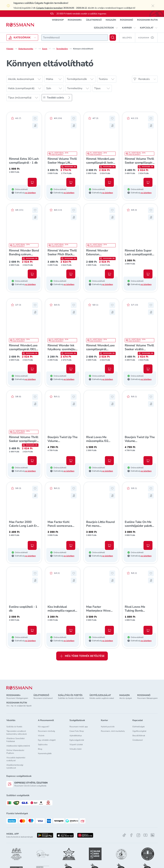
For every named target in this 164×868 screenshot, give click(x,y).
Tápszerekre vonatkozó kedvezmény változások (17, 733)
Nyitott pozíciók (108, 727)
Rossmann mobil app (79, 727)
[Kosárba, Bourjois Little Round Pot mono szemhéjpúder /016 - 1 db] (109, 545)
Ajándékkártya (76, 736)
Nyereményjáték (45, 753)
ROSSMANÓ (127, 20)
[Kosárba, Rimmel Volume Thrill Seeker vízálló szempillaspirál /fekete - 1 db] (148, 369)
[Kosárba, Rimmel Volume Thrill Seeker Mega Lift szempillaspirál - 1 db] (71, 182)
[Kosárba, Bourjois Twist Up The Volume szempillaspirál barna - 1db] (71, 461)
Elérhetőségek (139, 727)
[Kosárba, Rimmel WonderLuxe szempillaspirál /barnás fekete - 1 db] (109, 369)
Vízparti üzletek (76, 745)
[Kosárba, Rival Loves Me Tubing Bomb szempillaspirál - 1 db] (148, 630)
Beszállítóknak (139, 736)
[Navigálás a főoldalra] (20, 25)
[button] (106, 28)
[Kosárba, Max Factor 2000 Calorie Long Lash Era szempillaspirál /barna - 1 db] (32, 545)
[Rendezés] (145, 79)
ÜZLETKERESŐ (94, 20)
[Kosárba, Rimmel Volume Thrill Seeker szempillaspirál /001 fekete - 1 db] (148, 182)
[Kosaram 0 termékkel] (146, 38)
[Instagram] (138, 835)
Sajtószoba (43, 745)
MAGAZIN (111, 20)
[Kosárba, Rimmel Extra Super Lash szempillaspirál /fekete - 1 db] (148, 274)
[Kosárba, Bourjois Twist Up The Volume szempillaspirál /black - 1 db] (148, 461)
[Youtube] (145, 835)
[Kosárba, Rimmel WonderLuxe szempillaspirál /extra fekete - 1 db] (109, 182)
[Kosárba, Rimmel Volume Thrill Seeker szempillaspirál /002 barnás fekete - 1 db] (32, 461)
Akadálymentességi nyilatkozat (15, 766)
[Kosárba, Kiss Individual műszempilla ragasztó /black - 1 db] (71, 630)
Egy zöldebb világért (47, 740)
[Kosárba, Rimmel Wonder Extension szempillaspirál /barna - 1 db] (109, 274)
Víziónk (41, 736)
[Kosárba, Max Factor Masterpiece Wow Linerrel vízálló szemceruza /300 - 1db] (109, 630)
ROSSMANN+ (75, 20)
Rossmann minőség (46, 731)
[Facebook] (131, 835)
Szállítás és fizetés (14, 727)
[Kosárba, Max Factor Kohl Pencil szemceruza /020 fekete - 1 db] (71, 545)
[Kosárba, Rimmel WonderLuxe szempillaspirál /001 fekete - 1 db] (32, 369)
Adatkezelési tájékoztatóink (18, 746)
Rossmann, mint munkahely (113, 731)
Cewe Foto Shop (77, 731)
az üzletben (30, 193)
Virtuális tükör (76, 749)
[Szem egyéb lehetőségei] (50, 49)
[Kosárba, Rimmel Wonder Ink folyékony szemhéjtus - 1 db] (71, 369)
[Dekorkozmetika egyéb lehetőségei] (36, 49)
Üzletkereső (138, 740)
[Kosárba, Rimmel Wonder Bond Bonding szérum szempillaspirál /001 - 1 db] (32, 274)
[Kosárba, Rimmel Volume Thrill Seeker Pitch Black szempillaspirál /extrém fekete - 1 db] (71, 274)
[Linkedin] (152, 835)
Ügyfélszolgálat (139, 731)
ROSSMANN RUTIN (147, 20)
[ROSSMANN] (19, 688)
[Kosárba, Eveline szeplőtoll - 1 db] (32, 630)
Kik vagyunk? (44, 727)
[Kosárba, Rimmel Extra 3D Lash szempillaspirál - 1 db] (32, 182)
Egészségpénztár (77, 740)
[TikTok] (124, 835)
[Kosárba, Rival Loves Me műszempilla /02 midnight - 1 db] (109, 461)
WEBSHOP (58, 20)
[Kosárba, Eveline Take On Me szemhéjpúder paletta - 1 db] (148, 545)
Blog (40, 749)
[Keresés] (113, 38)
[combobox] (75, 38)
